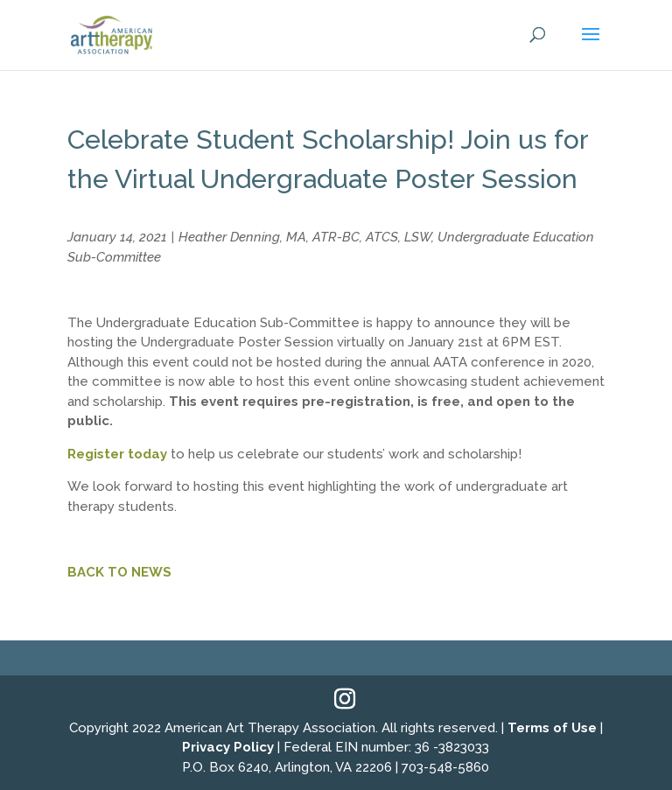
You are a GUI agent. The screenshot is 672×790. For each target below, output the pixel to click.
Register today (117, 454)
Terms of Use (552, 728)
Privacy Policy (228, 747)
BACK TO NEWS (119, 572)
